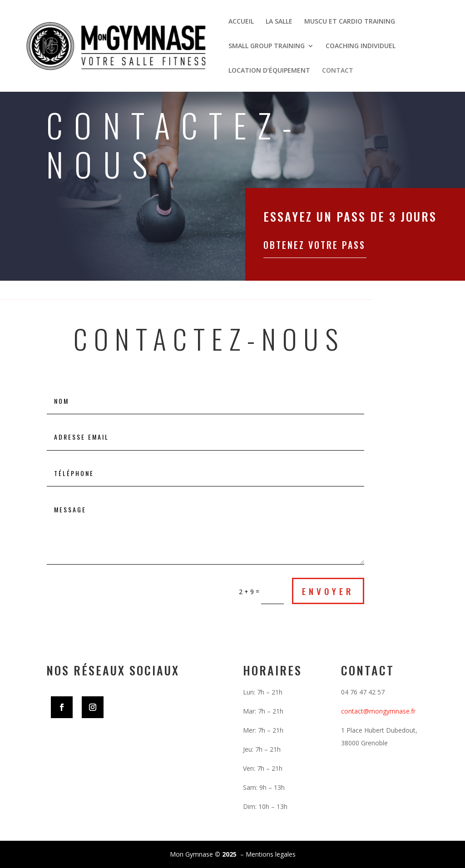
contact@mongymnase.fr (378, 711)
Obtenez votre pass (314, 245)
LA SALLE (279, 22)
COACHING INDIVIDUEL (361, 46)
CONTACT (338, 71)
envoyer (328, 591)
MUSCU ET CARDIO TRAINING (350, 22)
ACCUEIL (241, 22)
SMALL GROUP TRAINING (267, 46)
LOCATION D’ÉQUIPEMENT (269, 71)
